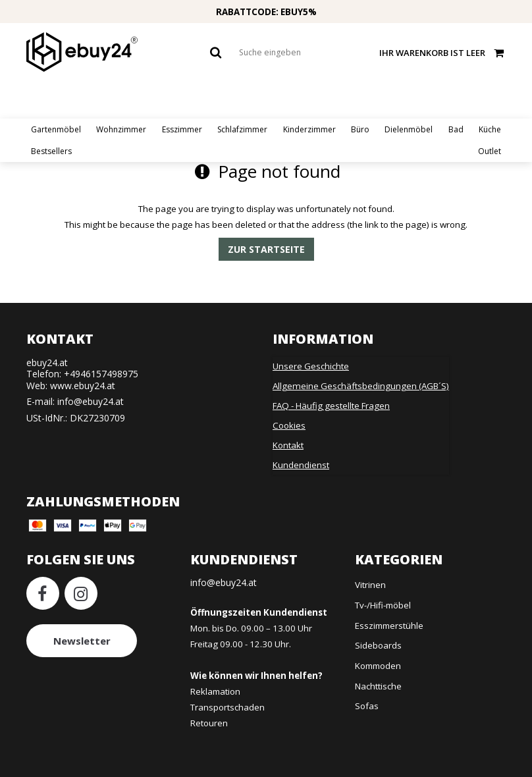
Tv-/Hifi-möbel (383, 605)
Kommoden (378, 666)
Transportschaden (227, 707)
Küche (490, 129)
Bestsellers (51, 151)
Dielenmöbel (409, 129)
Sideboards (378, 645)
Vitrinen (370, 585)
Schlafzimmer (242, 129)
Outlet (490, 151)
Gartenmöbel (56, 129)
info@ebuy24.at (91, 401)
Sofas (367, 706)
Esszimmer (182, 129)
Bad (456, 129)
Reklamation (215, 691)
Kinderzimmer (309, 129)
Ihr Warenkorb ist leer (442, 52)
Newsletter (82, 641)
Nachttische (378, 686)
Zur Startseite (266, 249)
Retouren (209, 723)
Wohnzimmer (121, 129)
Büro (360, 129)
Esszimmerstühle (389, 626)
